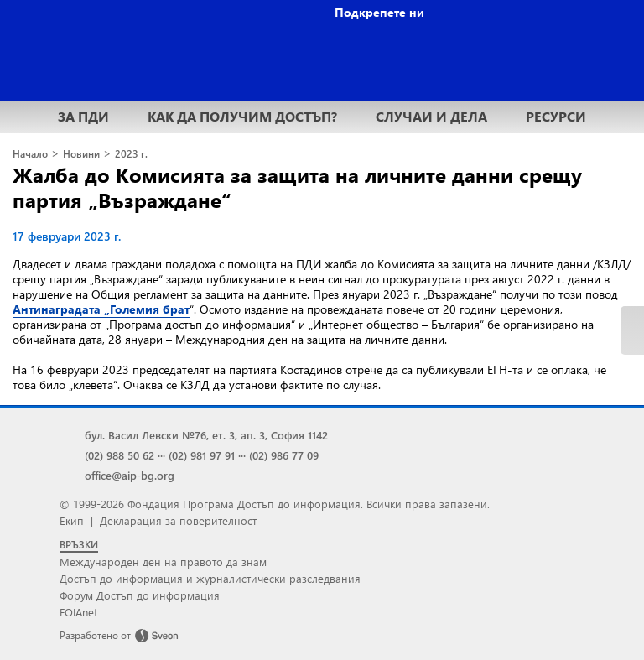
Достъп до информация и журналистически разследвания (210, 578)
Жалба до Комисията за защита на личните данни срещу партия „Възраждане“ (297, 187)
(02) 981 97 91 (202, 455)
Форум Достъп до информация (140, 595)
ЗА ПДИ (83, 116)
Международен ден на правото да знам (163, 561)
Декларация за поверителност (178, 520)
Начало (30, 154)
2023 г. (131, 154)
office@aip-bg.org (130, 475)
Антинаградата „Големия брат (101, 309)
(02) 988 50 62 (119, 455)
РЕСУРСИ (556, 116)
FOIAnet (78, 612)
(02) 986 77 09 (284, 455)
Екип (72, 520)
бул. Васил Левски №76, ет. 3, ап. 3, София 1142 (206, 435)
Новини (81, 154)
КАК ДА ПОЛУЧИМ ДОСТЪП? (242, 116)
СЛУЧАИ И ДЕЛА (431, 116)
